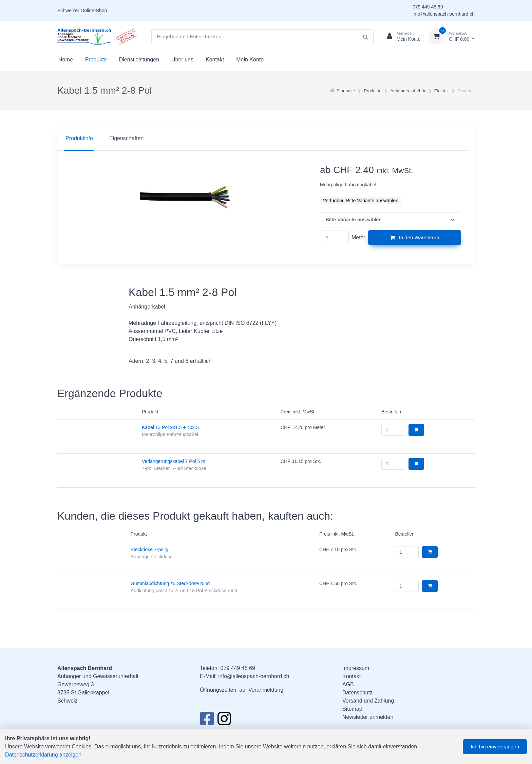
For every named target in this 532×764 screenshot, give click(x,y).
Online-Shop (94, 11)
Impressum (356, 668)
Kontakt (215, 60)
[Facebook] (207, 721)
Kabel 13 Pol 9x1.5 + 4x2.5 (170, 427)
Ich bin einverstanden (495, 747)
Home (66, 60)
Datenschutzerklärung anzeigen (43, 755)
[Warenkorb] (452, 37)
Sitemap (352, 709)
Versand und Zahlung (368, 701)
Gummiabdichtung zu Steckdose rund (170, 583)
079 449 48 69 (428, 7)
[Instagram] (224, 721)
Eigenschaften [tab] (126, 138)
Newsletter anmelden (368, 717)
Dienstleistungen (139, 60)
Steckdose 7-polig (149, 549)
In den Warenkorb (415, 237)
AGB (348, 684)
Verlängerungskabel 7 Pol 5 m (174, 461)
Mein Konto (250, 60)
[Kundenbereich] (401, 37)
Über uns (182, 60)
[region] (266, 138)
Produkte (96, 60)
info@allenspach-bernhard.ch (444, 14)
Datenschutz (357, 693)
